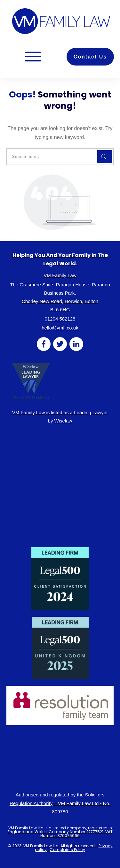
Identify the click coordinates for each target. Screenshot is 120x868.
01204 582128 (60, 319)
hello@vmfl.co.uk (60, 328)
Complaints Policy (67, 850)
